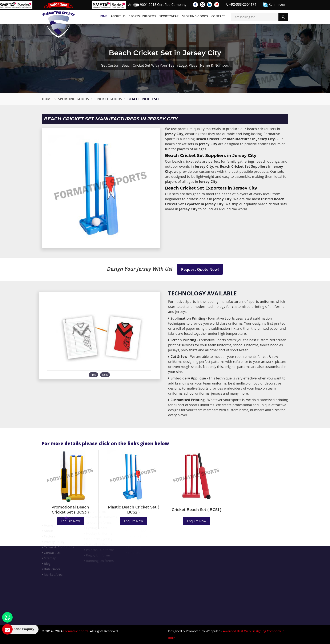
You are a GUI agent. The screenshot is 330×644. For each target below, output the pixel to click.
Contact (218, 16)
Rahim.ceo (274, 5)
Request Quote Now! (200, 269)
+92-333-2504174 (241, 4)
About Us (118, 16)
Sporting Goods (195, 16)
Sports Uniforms (142, 16)
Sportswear (169, 16)
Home (103, 16)
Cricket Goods (108, 99)
